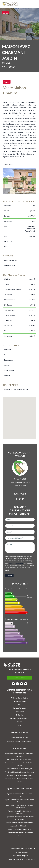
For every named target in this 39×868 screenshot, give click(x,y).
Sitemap (30, 859)
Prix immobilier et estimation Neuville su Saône (19, 780)
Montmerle (20, 711)
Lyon (20, 725)
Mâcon (19, 722)
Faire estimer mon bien (20, 738)
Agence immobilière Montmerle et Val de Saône (19, 801)
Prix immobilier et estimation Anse (20, 759)
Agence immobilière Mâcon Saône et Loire (19, 834)
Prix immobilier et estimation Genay (20, 775)
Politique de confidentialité (16, 564)
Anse (20, 705)
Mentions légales (21, 852)
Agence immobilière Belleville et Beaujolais (19, 812)
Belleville (19, 715)
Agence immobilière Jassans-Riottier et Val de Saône (19, 818)
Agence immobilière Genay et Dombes (20, 822)
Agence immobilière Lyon (19, 826)
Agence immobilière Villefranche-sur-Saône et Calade (19, 806)
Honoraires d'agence (21, 856)
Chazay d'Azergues (19, 708)
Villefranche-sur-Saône (19, 698)
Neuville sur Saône (19, 701)
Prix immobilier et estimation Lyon (20, 769)
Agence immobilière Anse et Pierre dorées (19, 795)
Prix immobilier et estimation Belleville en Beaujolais (20, 764)
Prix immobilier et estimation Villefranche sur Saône (19, 755)
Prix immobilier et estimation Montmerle (20, 772)
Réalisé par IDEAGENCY (16, 859)
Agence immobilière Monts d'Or (20, 829)
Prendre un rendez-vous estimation (20, 741)
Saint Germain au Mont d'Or (20, 718)
